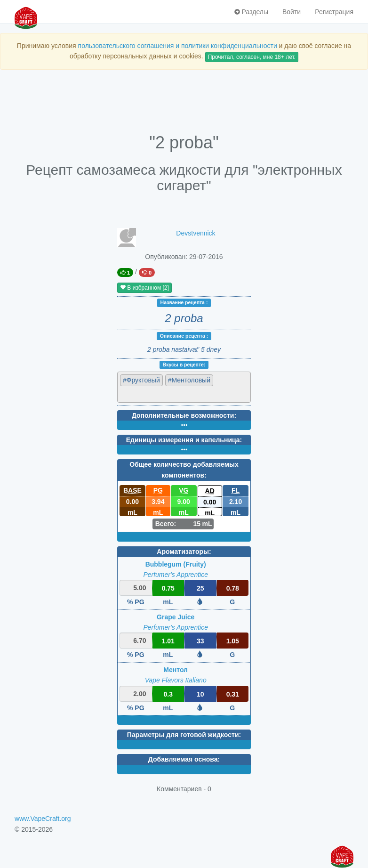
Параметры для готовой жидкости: (184, 735)
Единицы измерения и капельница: (184, 440)
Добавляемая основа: (184, 759)
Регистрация (334, 12)
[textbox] (161, 394)
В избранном (144, 288)
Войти (292, 12)
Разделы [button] (251, 12)
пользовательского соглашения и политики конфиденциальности (178, 46)
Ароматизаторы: (184, 552)
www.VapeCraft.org (43, 819)
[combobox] (184, 387)
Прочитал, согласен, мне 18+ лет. (252, 57)
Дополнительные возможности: (184, 415)
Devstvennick (196, 233)
